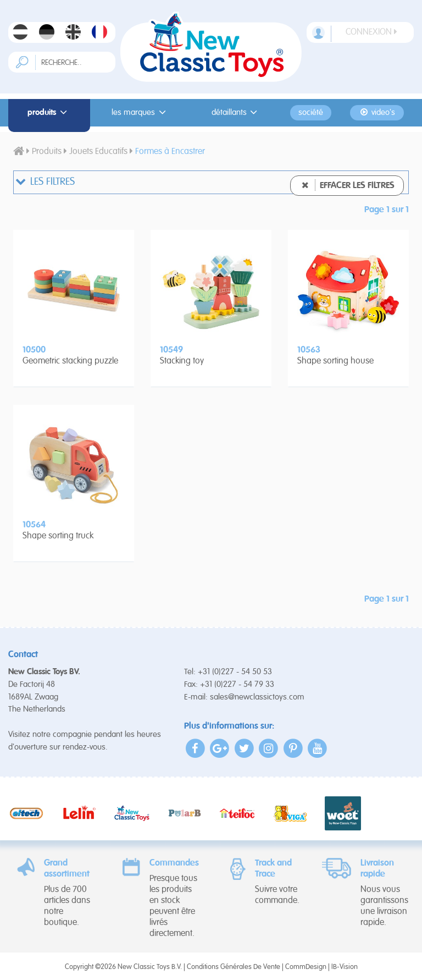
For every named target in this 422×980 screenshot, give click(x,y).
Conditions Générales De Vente (234, 967)
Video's (377, 112)
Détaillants (236, 112)
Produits (49, 112)
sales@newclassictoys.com (257, 697)
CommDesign (306, 967)
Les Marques (140, 112)
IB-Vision (345, 967)
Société (311, 113)
